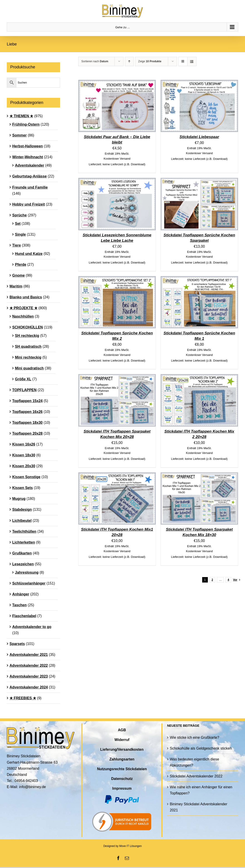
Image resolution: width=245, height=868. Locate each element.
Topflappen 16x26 (27, 412)
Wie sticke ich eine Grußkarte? (194, 737)
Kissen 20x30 (24, 466)
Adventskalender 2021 (29, 655)
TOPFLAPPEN (24, 390)
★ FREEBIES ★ (23, 698)
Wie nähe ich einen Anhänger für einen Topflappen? (201, 790)
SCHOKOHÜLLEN (28, 327)
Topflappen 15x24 (27, 401)
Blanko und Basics (26, 297)
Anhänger (21, 594)
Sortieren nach (95, 61)
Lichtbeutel (22, 521)
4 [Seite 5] (228, 580)
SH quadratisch (28, 346)
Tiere (17, 245)
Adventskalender (30, 165)
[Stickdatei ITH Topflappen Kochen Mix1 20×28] (117, 476)
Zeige (150, 61)
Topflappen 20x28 (27, 433)
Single (20, 234)
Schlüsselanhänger (29, 583)
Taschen (19, 605)
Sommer (19, 135)
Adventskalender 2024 (29, 687)
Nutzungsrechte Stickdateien (122, 769)
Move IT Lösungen (130, 846)
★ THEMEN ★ (21, 116)
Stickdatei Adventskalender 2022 (196, 776)
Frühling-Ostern (26, 124)
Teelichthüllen (24, 531)
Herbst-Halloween (28, 146)
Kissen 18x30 (24, 455)
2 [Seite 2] (212, 580)
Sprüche (19, 215)
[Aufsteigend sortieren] (129, 61)
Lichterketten (24, 542)
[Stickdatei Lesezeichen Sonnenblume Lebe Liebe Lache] (117, 181)
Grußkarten (22, 553)
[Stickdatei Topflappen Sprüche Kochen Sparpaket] (199, 181)
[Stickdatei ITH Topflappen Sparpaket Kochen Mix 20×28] (117, 377)
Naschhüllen (23, 316)
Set (18, 224)
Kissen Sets (23, 488)
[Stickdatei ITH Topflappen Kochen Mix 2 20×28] (199, 377)
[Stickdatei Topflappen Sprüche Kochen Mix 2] (117, 279)
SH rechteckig (27, 336)
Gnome (18, 275)
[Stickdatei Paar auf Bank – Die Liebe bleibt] (117, 83)
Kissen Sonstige (26, 477)
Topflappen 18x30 (27, 423)
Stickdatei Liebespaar (199, 137)
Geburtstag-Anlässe (29, 176)
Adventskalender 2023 (29, 676)
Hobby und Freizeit (29, 204)
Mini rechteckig (28, 357)
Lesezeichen (23, 564)
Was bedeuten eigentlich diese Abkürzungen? (194, 762)
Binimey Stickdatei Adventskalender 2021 (198, 807)
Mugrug (19, 499)
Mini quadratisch (29, 368)
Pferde (21, 265)
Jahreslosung (27, 572)
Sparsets (17, 644)
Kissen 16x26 (24, 444)
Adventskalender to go (32, 627)
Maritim (16, 286)
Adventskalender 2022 (29, 665)
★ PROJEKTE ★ (23, 308)
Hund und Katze (29, 254)
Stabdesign (22, 510)
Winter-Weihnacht (28, 157)
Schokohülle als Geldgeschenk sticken (201, 748)
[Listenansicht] (192, 61)
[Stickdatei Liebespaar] (199, 83)
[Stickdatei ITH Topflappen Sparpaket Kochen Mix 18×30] (199, 476)
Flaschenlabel (24, 616)
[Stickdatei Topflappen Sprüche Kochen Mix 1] (199, 279)
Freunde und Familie (30, 187)
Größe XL (23, 379)
